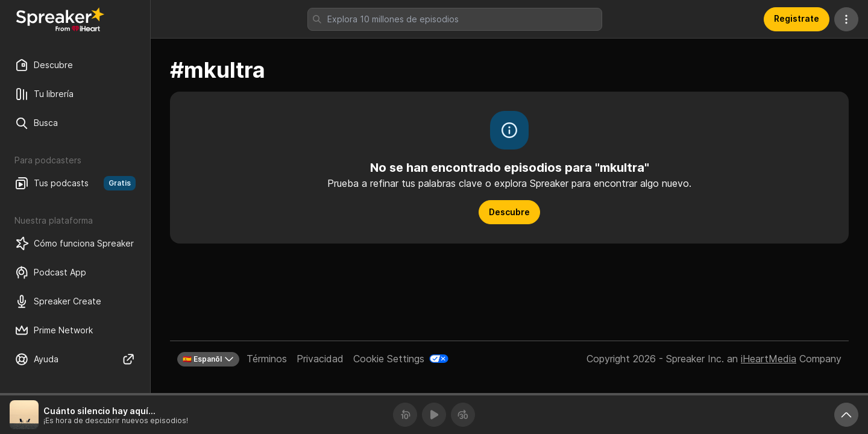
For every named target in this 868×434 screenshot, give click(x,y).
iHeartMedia (769, 359)
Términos (267, 359)
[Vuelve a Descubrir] (60, 19)
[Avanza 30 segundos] (463, 415)
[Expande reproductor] (846, 415)
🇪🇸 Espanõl (208, 359)
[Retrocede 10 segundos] (405, 415)
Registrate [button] (797, 18)
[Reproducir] (434, 415)
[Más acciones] (846, 19)
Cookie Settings (389, 359)
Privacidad (320, 359)
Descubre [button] (509, 212)
